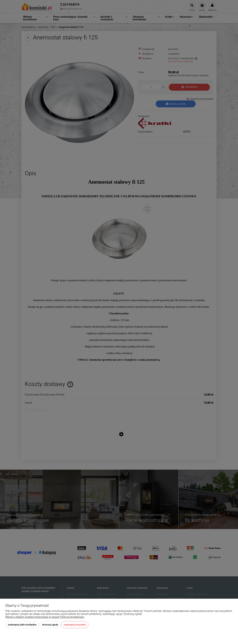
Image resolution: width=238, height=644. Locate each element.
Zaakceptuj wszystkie (75, 625)
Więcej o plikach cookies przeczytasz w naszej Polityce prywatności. (45, 617)
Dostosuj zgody (50, 625)
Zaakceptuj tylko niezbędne (22, 625)
